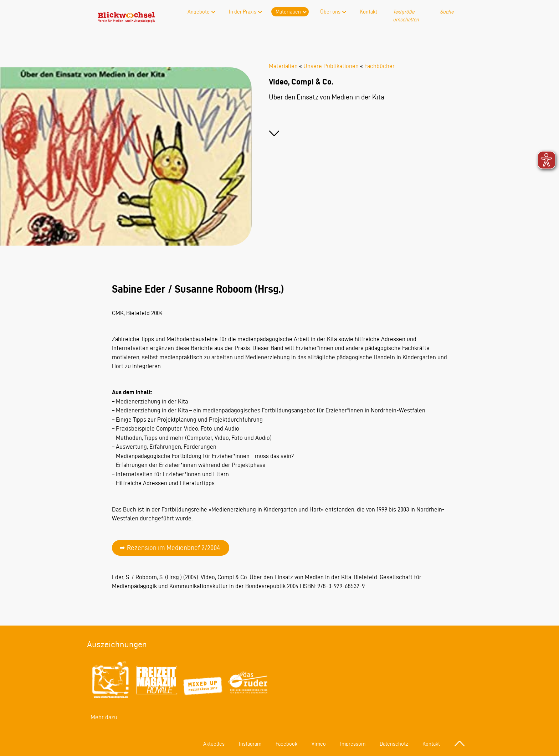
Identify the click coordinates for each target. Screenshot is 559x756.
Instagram (250, 744)
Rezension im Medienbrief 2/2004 (173, 548)
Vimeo (319, 744)
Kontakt (368, 12)
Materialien (288, 12)
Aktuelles (214, 744)
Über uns (330, 12)
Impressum (353, 744)
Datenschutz (394, 744)
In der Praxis (243, 12)
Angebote (199, 12)
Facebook (286, 744)
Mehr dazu (104, 717)
